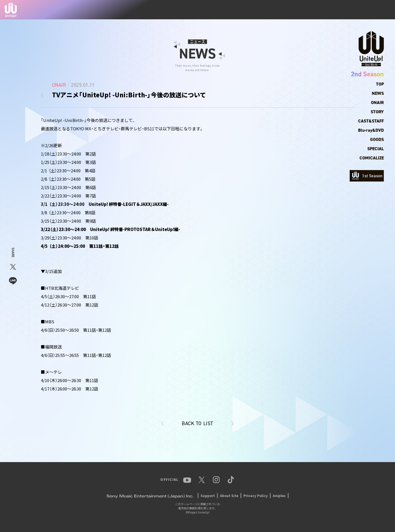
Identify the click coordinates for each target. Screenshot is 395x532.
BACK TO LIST (197, 423)
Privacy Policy (256, 495)
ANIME (261, 10)
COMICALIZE (372, 158)
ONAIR (377, 103)
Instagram (355, 10)
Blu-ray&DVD (371, 130)
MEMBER (240, 10)
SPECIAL (376, 149)
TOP (202, 10)
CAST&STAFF (371, 121)
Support (208, 495)
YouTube (321, 10)
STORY (377, 112)
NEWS (219, 10)
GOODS (377, 139)
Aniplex (279, 495)
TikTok (377, 10)
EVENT (300, 10)
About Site (229, 495)
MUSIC (281, 10)
